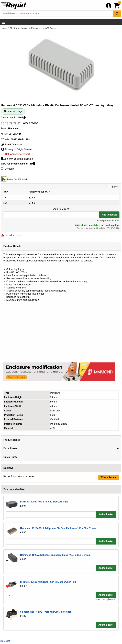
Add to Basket (109, 215)
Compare (8, 169)
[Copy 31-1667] (25, 118)
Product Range (12, 440)
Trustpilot (5, 641)
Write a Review (108, 477)
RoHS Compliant (12, 145)
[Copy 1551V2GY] (20, 134)
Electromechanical (19, 28)
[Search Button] (117, 14)
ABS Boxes (51, 28)
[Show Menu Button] (4, 22)
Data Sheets (10, 448)
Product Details (12, 246)
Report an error (11, 235)
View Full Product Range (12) (18, 164)
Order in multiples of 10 (106, 599)
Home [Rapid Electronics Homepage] (4, 28)
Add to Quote (61, 209)
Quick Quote (10, 457)
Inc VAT (61, 187)
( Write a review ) (30, 123)
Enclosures (37, 28)
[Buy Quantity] (51, 215)
